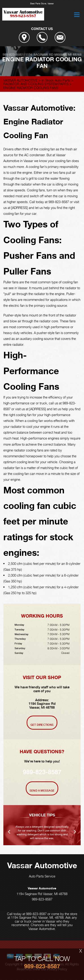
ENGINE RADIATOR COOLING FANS (31, 88)
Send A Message (42, 791)
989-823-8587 (13, 55)
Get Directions (42, 725)
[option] (42, 825)
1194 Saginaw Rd (39, 55)
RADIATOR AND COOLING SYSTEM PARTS (36, 84)
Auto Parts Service (42, 876)
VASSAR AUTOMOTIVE (20, 80)
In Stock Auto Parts (56, 80)
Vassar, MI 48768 (68, 55)
